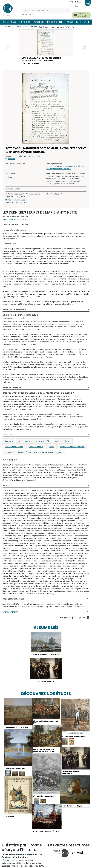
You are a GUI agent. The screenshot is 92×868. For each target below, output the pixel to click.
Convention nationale (14, 447)
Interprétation (12, 388)
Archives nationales (32, 157)
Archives (18, 190)
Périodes (38, 22)
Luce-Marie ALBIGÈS (18, 220)
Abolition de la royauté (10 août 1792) (34, 442)
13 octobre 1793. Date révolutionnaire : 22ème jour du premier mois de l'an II (65, 168)
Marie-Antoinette (36, 447)
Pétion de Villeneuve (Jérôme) (72, 447)
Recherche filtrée (55, 22)
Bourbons (9, 442)
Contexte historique (15, 225)
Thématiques (10, 22)
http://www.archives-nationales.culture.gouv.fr (16, 202)
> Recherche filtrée (28, 15)
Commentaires (10, 613)
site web (11, 159)
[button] (85, 47)
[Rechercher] (43, 10)
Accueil (7, 27)
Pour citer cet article (13, 600)
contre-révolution (63, 442)
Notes (6, 486)
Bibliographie (10, 460)
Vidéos (70, 22)
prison (52, 447)
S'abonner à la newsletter (83, 15)
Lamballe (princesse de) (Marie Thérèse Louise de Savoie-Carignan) (34, 453)
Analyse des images (14, 310)
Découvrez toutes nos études (25, 27)
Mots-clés (25, 22)
